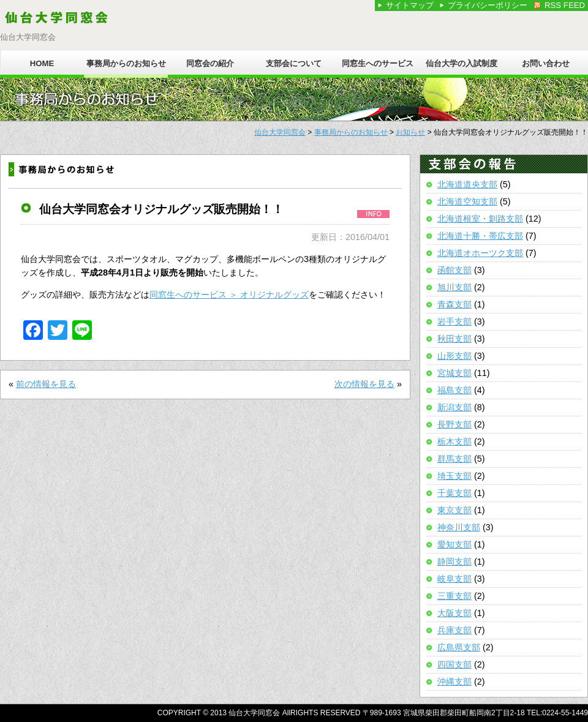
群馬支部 (454, 459)
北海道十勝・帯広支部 (480, 236)
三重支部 (454, 596)
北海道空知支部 (467, 201)
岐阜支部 (454, 579)
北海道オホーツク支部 (480, 253)
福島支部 (454, 390)
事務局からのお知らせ (126, 63)
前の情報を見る (46, 384)
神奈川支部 (459, 527)
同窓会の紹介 (210, 63)
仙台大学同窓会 (280, 132)
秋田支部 (454, 339)
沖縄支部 (454, 682)
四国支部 (454, 664)
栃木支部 (454, 442)
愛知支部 (454, 544)
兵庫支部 (454, 630)
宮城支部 (454, 373)
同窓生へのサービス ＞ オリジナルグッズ (229, 295)
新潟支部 (454, 407)
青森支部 (454, 304)
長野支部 (454, 424)
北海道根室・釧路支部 (480, 219)
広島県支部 (459, 647)
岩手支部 (454, 322)
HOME (42, 63)
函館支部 (454, 270)
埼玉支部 (454, 476)
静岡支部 (454, 562)
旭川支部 (454, 287)
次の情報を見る (364, 384)
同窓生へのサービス (378, 63)
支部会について (294, 63)
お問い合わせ (546, 63)
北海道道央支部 (467, 184)
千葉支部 (454, 493)
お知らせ (410, 132)
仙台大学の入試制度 (462, 63)
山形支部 (454, 356)
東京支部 (454, 510)
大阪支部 (454, 613)
